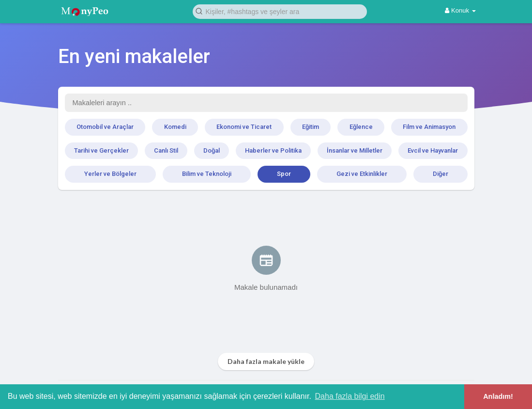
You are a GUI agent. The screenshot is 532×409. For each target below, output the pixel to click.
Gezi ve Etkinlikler (362, 174)
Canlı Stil (166, 150)
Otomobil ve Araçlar (105, 127)
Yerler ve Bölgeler (110, 174)
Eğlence (361, 127)
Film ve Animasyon (429, 127)
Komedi (175, 127)
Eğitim (311, 127)
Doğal (212, 150)
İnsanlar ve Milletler (355, 150)
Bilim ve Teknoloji (207, 174)
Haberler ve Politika (273, 150)
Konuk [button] (460, 10)
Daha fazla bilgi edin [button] (350, 396)
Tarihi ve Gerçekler (101, 150)
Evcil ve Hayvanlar (433, 150)
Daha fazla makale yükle (266, 361)
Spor (284, 174)
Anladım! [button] (498, 396)
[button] (280, 11)
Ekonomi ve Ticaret (244, 127)
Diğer (441, 174)
